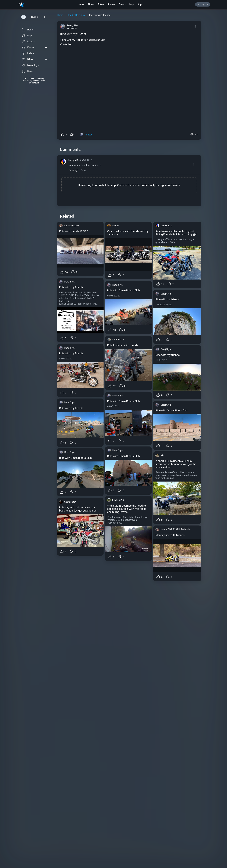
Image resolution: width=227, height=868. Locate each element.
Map (132, 4)
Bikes (101, 4)
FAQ (25, 78)
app (113, 185)
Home (81, 4)
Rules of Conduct (37, 82)
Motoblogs (30, 65)
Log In (91, 185)
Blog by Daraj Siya (76, 15)
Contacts (33, 78)
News (28, 71)
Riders (91, 4)
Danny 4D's (74, 160)
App (140, 4)
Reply (84, 170)
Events (122, 4)
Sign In (203, 4)
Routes (111, 4)
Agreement (34, 81)
